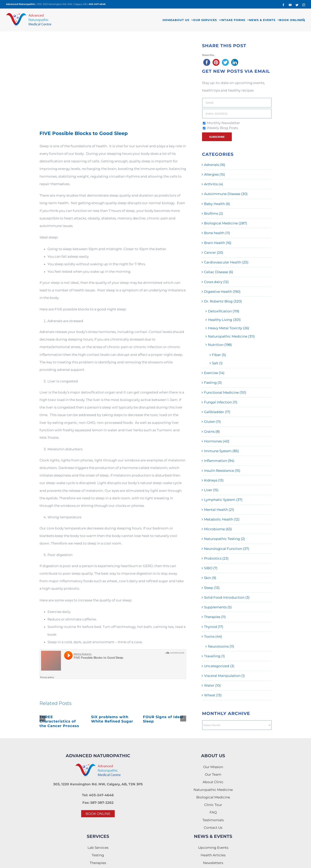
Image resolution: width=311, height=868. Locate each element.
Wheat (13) (213, 695)
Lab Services (98, 848)
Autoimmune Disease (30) (226, 194)
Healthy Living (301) (224, 320)
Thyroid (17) (214, 627)
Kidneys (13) (214, 480)
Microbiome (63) (218, 529)
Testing (98, 855)
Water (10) (212, 685)
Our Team (213, 774)
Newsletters (213, 863)
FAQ (213, 812)
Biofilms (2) (214, 213)
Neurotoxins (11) (221, 646)
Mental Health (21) (219, 510)
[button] (304, 20)
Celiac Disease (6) (219, 272)
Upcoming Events (213, 848)
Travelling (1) (214, 656)
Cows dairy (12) (216, 282)
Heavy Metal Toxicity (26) (229, 328)
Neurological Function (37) (227, 549)
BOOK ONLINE (98, 814)
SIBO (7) (211, 568)
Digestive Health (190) (222, 292)
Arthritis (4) (214, 184)
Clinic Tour (213, 805)
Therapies (98, 863)
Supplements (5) (218, 607)
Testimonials (213, 820)
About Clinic (213, 782)
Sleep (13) (212, 588)
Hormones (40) (217, 441)
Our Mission (213, 767)
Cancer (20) (214, 253)
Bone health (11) (217, 233)
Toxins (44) (213, 636)
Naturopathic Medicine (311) (231, 336)
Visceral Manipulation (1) (224, 676)
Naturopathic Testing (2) (225, 539)
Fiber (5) (219, 355)
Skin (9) (210, 578)
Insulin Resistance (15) (222, 471)
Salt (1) (217, 363)
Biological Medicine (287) (226, 223)
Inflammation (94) (219, 461)
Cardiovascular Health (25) (226, 262)
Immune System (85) (221, 451)
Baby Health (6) (217, 204)
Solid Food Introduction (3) (227, 597)
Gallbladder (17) (217, 412)
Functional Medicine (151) (225, 392)
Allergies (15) (215, 174)
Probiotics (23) (216, 558)
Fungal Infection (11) (221, 402)
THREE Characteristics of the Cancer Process (59, 721)
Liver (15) (211, 490)
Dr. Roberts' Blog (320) (223, 301)
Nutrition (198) (220, 345)
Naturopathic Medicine (213, 790)
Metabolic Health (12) (222, 519)
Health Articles (213, 855)
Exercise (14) (214, 373)
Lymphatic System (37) (223, 500)
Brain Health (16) (218, 243)
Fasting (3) (213, 383)
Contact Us (213, 828)
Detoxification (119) (224, 311)
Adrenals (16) (215, 165)
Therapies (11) (215, 617)
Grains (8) (212, 432)
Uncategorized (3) (219, 666)
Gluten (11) (212, 422)
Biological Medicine (213, 797)
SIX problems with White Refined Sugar (112, 719)
